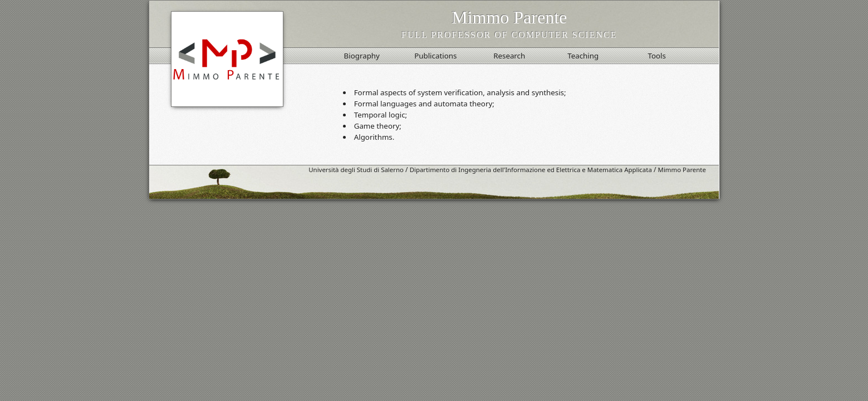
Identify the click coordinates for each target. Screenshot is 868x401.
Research (509, 56)
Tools (656, 56)
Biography (362, 56)
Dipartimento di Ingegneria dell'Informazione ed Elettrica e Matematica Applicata (531, 170)
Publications (435, 56)
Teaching (583, 56)
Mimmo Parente (682, 170)
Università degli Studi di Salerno (356, 170)
